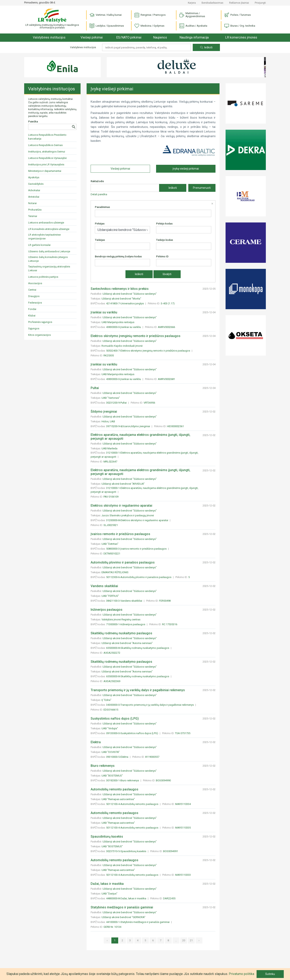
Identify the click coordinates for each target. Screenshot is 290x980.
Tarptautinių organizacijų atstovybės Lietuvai (49, 268)
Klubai (32, 316)
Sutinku (270, 974)
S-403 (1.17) (168, 303)
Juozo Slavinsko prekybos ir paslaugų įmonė (128, 515)
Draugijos (34, 296)
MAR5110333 (183, 875)
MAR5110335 (183, 828)
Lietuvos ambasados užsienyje (46, 223)
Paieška (33, 122)
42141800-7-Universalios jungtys (125, 303)
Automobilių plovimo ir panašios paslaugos (123, 562)
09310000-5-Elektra (118, 757)
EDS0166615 (111, 710)
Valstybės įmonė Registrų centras (121, 619)
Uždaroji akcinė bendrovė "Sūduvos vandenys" (130, 294)
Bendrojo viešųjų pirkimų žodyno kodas (118, 256)
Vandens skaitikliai (104, 586)
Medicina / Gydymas (149, 26)
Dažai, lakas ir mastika (107, 884)
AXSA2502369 (112, 681)
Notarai (32, 203)
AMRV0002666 (166, 327)
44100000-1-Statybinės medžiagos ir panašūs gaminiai (138, 922)
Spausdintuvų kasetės (107, 836)
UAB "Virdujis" (110, 728)
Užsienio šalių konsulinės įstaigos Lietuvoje (48, 259)
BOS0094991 (171, 851)
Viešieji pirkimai (92, 37)
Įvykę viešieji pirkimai (186, 169)
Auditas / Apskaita (193, 26)
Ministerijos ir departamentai (45, 171)
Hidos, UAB (108, 421)
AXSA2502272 (112, 653)
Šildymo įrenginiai (104, 412)
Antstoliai (34, 197)
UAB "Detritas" (110, 544)
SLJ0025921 (111, 525)
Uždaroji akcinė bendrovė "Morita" (121, 299)
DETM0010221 (112, 554)
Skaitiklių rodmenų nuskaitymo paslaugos (121, 633)
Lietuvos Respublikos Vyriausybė (47, 158)
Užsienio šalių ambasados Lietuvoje (49, 251)
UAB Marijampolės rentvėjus (118, 322)
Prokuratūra (35, 210)
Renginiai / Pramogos (150, 15)
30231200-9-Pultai (117, 403)
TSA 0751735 (183, 733)
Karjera (192, 3)
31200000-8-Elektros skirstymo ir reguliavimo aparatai (137, 520)
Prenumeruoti (202, 188)
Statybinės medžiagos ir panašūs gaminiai (122, 907)
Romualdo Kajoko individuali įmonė (122, 346)
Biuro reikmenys (103, 766)
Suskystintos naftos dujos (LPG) (115, 719)
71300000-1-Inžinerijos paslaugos (126, 624)
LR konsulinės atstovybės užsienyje (49, 229)
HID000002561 (175, 426)
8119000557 (152, 757)
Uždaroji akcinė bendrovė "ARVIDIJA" (123, 484)
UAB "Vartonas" (111, 398)
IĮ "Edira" (106, 700)
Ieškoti (206, 47)
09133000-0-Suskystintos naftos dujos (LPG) (132, 733)
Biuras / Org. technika (240, 26)
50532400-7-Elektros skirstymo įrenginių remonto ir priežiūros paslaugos (148, 351)
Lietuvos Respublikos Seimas (45, 145)
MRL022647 (110, 462)
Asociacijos (35, 283)
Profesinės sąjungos (40, 322)
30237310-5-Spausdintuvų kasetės (126, 851)
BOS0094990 (163, 780)
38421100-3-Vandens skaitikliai (124, 601)
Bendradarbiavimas (212, 3)
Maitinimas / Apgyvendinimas (192, 15)
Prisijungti (260, 3)
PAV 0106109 (111, 497)
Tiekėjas (100, 240)
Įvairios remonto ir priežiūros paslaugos (120, 534)
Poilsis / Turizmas (238, 15)
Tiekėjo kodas (165, 240)
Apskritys (34, 177)
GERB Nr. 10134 (112, 927)
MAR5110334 (183, 804)
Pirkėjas (100, 224)
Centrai (32, 290)
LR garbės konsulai (39, 245)
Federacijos (35, 303)
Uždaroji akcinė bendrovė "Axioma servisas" (127, 643)
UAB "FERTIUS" (110, 596)
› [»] (199, 940)
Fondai (32, 309)
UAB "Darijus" (109, 894)
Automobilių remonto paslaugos (114, 789)
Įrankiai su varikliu (104, 312)
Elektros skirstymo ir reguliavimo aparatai (121, 506)
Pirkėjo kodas (164, 224)
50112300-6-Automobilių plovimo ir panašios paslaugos (139, 577)
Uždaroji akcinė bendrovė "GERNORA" (123, 917)
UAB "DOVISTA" (111, 752)
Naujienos (160, 37)
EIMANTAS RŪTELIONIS (115, 572)
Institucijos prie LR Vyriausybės (46, 164)
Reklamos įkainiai (239, 3)
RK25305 (109, 355)
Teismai (33, 216)
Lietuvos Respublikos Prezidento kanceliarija (47, 137)
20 (184, 940)
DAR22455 (169, 898)
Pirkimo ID (162, 256)
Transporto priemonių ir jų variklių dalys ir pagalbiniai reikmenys (138, 690)
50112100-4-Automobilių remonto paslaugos (133, 804)
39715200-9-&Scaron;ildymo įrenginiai (128, 426)
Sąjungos (34, 328)
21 (191, 940)
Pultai (95, 388)
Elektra (96, 742)
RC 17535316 (170, 624)
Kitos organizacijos (39, 335)
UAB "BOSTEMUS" (112, 776)
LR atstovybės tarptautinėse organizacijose (44, 237)
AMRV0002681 (166, 379)
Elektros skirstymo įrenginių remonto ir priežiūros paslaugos (136, 336)
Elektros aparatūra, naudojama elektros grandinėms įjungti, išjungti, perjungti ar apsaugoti (140, 437)
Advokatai (34, 190)
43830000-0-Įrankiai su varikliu (124, 327)
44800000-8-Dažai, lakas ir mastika (126, 898)
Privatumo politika (241, 974)
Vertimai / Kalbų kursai (106, 15)
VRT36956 (149, 403)
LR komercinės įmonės (241, 37)
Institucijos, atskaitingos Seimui (47, 152)
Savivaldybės (36, 184)
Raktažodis (97, 181)
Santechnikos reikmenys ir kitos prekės (120, 289)
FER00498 (165, 601)
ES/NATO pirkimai (129, 37)
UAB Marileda (109, 448)
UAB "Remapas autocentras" (118, 799)
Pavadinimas (102, 207)
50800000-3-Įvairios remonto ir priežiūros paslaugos (137, 549)
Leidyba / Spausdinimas (107, 26)
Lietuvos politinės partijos (43, 277)
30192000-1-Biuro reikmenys (123, 780)
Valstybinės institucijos (49, 37)
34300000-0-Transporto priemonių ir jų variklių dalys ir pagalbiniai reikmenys (150, 705)
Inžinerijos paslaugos (107, 610)
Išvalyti (167, 274)
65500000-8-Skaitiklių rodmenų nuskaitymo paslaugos (138, 648)
